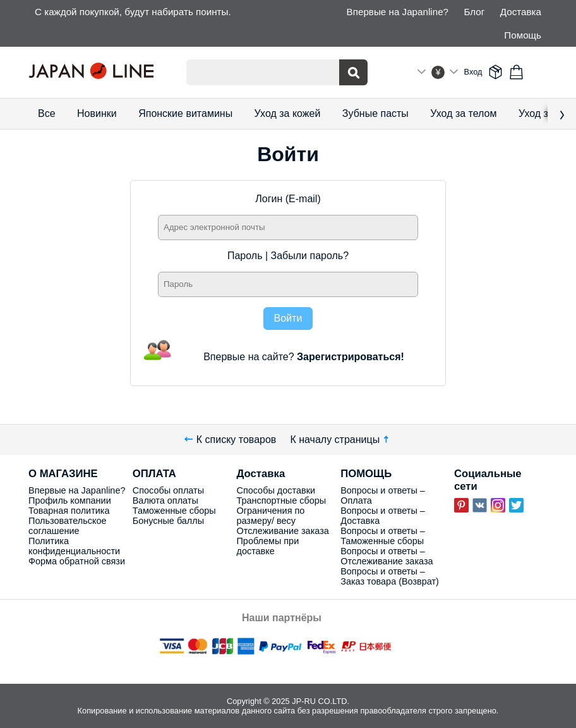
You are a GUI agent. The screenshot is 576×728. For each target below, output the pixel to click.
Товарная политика (69, 511)
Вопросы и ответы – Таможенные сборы (383, 536)
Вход (473, 72)
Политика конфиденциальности (74, 546)
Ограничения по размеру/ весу (270, 516)
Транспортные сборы (281, 500)
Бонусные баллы (168, 521)
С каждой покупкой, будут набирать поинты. (133, 12)
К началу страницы (341, 440)
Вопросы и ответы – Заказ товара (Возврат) (390, 576)
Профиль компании (70, 500)
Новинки (97, 113)
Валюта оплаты (165, 500)
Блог (474, 12)
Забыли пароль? (310, 256)
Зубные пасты (375, 113)
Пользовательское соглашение (67, 526)
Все (47, 113)
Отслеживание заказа (282, 531)
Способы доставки (276, 490)
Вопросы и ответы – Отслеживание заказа (387, 556)
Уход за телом (463, 113)
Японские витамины (185, 113)
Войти (288, 318)
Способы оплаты (168, 490)
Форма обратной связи (77, 561)
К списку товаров (231, 440)
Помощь (523, 35)
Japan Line (98, 72)
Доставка (521, 12)
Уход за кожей (288, 113)
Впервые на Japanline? (398, 12)
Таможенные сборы (174, 511)
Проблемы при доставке (267, 546)
